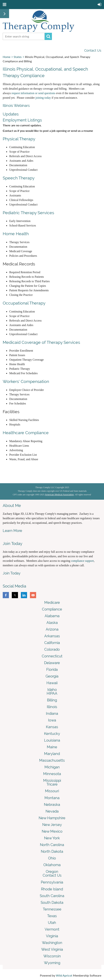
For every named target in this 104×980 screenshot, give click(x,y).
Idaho (52, 690)
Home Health (16, 234)
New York (52, 838)
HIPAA (52, 693)
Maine (52, 747)
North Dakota (52, 851)
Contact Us (93, 50)
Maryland (52, 754)
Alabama (52, 616)
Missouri (52, 791)
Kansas (52, 727)
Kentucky (52, 734)
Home (7, 57)
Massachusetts (52, 760)
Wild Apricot (64, 975)
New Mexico (52, 831)
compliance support (82, 561)
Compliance (52, 609)
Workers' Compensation (26, 381)
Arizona (52, 629)
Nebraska (52, 805)
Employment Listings (22, 120)
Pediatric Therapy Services (28, 213)
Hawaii (52, 683)
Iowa (52, 720)
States (18, 57)
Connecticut (52, 656)
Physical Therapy (19, 139)
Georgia (52, 676)
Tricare (52, 784)
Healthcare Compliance (26, 433)
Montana (52, 798)
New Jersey (52, 825)
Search (48, 36)
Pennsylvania (52, 882)
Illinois (52, 707)
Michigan (52, 767)
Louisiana (52, 740)
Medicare (52, 603)
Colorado (52, 649)
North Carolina (52, 845)
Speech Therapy (19, 178)
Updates (11, 114)
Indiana (52, 714)
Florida (52, 670)
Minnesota (52, 774)
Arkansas (52, 636)
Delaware (52, 663)
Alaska (52, 623)
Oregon (52, 872)
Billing (52, 700)
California (52, 643)
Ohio (52, 858)
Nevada (52, 811)
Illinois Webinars (16, 106)
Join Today (12, 573)
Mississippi (52, 780)
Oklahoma (52, 865)
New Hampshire (52, 818)
